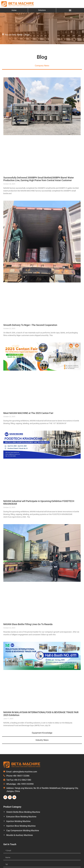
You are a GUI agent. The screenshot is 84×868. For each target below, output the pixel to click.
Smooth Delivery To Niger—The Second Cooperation (30, 325)
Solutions (42, 10)
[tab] (42, 66)
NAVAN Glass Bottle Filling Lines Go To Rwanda (28, 624)
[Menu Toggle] (70, 10)
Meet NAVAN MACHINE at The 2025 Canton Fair (28, 413)
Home (14, 10)
